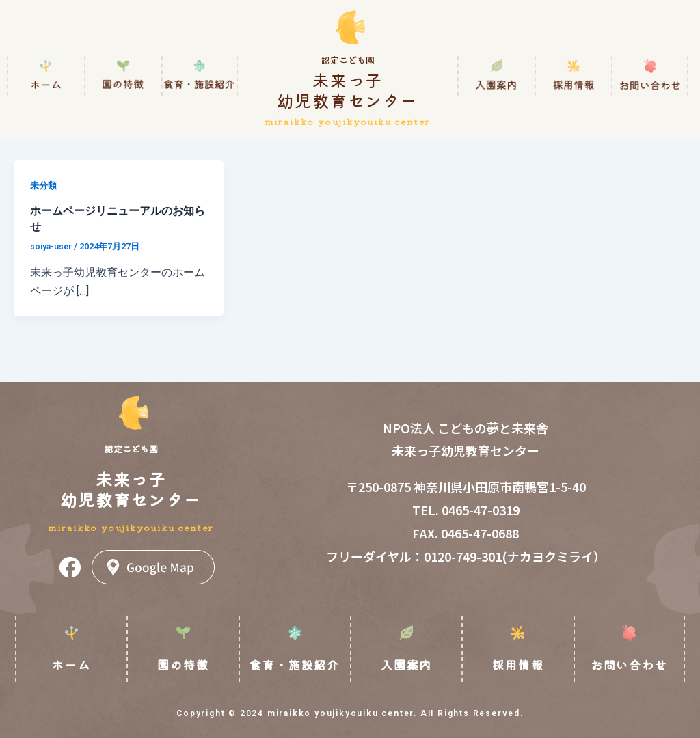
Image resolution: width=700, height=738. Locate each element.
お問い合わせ (629, 665)
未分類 (44, 185)
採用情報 (518, 665)
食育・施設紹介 (295, 665)
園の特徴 (183, 665)
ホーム (71, 665)
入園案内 (406, 665)
